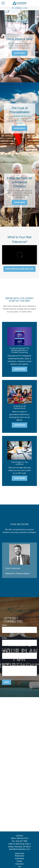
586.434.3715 (22, 838)
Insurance (19, 864)
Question (6, 664)
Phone (5, 651)
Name (5, 625)
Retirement (19, 856)
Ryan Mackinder (13, 568)
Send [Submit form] (7, 682)
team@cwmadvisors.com (19, 849)
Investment (19, 859)
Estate (19, 861)
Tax (19, 867)
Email (4, 638)
